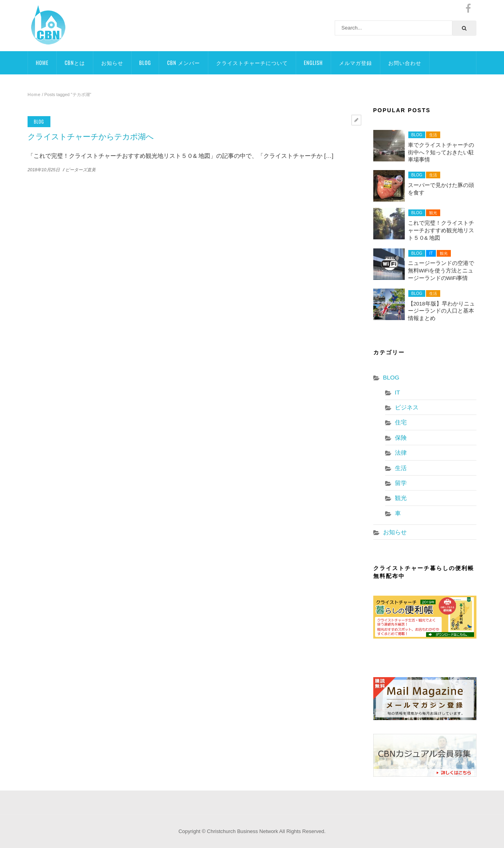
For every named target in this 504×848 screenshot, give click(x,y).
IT (431, 253)
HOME (42, 63)
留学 (401, 483)
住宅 (401, 422)
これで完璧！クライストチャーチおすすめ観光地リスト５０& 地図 (441, 231)
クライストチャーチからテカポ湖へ (91, 137)
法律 (401, 453)
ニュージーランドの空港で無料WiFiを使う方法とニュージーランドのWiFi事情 (441, 271)
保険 (401, 438)
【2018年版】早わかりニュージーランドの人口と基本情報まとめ (441, 311)
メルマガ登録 (356, 63)
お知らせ (112, 63)
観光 (433, 213)
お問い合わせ (405, 63)
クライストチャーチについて (252, 63)
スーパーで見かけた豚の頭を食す (441, 189)
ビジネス (407, 407)
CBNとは (75, 63)
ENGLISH (313, 63)
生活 (433, 135)
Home (34, 94)
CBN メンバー (183, 63)
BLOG (145, 63)
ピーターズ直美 (81, 170)
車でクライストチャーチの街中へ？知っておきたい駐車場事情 (441, 153)
